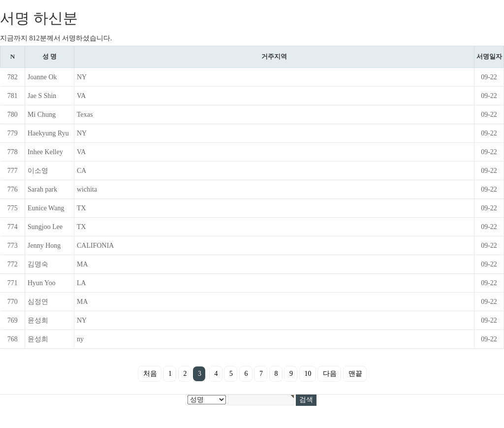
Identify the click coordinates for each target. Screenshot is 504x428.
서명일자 (489, 56)
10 (308, 374)
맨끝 (355, 374)
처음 (150, 374)
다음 (330, 374)
